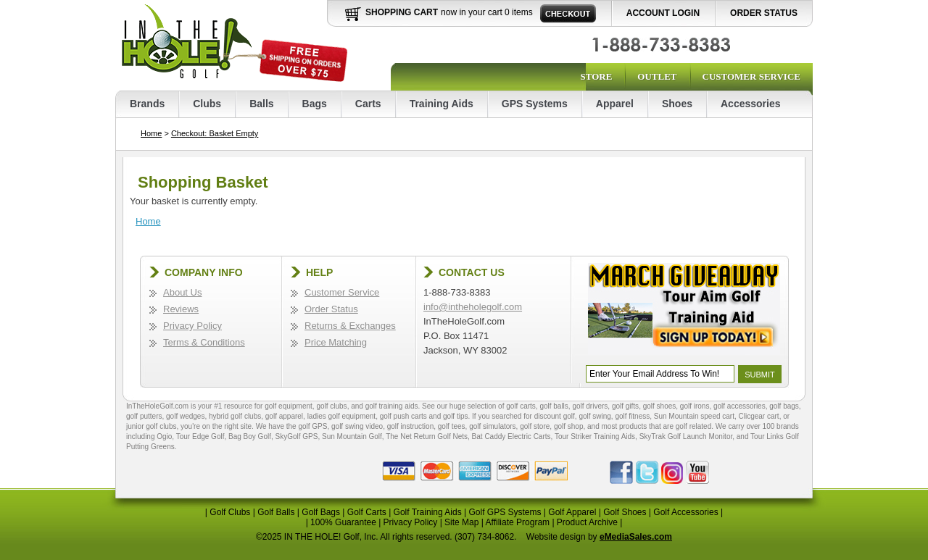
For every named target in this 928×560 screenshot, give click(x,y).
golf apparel (284, 416)
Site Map (461, 522)
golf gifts (625, 406)
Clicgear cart (759, 416)
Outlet (657, 76)
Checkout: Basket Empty (215, 133)
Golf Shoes (625, 512)
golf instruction (410, 426)
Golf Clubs (230, 512)
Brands (147, 104)
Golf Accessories (685, 512)
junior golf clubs (151, 426)
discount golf (555, 416)
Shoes (677, 104)
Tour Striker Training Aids (595, 436)
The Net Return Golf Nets (427, 436)
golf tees (452, 426)
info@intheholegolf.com (473, 307)
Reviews (181, 309)
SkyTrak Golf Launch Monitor (686, 436)
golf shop (569, 426)
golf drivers (590, 406)
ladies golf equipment (342, 416)
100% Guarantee (343, 522)
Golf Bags (321, 512)
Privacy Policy (192, 326)
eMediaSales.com (636, 537)
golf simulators (492, 426)
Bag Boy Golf (250, 436)
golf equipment (289, 406)
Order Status (764, 13)
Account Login (663, 13)
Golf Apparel (572, 512)
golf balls (554, 406)
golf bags (784, 406)
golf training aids (392, 406)
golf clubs (331, 406)
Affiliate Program (518, 522)
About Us (182, 292)
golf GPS (312, 426)
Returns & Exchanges (350, 326)
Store (596, 76)
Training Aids (442, 104)
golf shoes (660, 406)
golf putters (144, 416)
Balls (261, 104)
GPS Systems (535, 104)
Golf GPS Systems (505, 512)
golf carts (521, 406)
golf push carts (403, 416)
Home (151, 133)
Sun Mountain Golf (352, 436)
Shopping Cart (402, 12)
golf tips (455, 416)
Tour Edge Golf (200, 436)
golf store (535, 426)
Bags (315, 104)
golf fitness (632, 416)
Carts (368, 104)
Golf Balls (276, 512)
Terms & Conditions (204, 342)
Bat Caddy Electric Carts (511, 436)
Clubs (207, 104)
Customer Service (751, 76)
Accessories (751, 104)
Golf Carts (367, 512)
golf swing (594, 416)
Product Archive (587, 522)
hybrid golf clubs (235, 416)
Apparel (615, 104)
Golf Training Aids (428, 512)
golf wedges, (187, 416)
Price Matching (336, 342)
